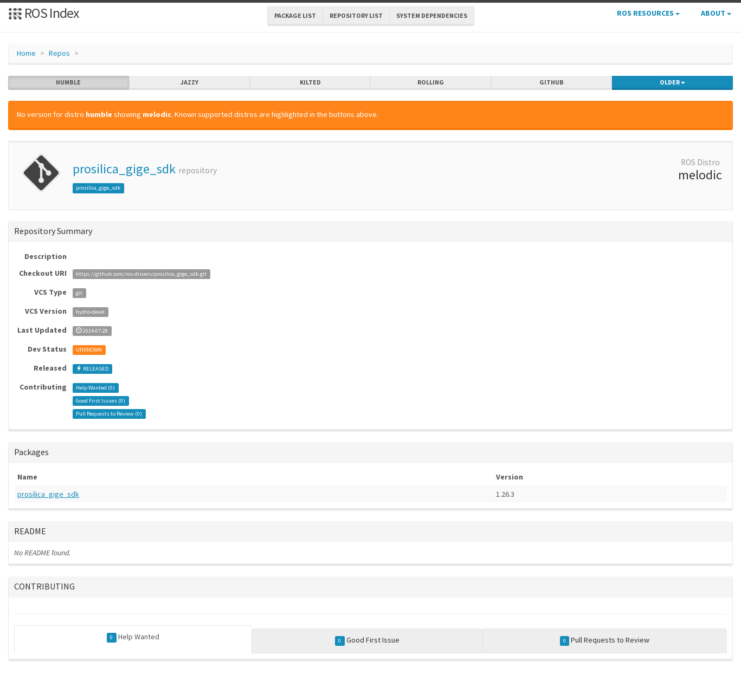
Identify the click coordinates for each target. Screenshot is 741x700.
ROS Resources (648, 13)
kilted (310, 82)
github (552, 82)
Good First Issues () (101, 401)
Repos (59, 53)
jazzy (189, 82)
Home (26, 53)
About (716, 13)
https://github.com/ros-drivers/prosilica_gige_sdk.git (141, 274)
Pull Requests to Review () (109, 414)
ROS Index (44, 13)
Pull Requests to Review (605, 640)
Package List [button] (295, 15)
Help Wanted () (95, 388)
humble (68, 82)
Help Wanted (133, 637)
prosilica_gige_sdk (124, 169)
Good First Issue (367, 640)
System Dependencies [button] (432, 15)
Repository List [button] (356, 15)
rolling (431, 82)
